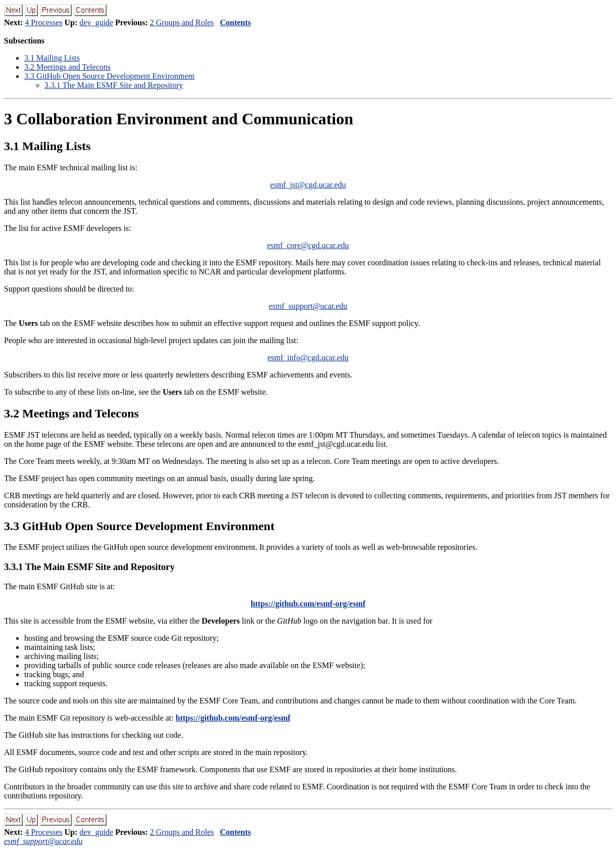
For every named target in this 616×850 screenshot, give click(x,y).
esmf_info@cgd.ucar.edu (308, 358)
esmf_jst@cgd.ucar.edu (308, 185)
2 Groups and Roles (182, 22)
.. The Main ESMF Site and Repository (114, 85)
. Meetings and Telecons (67, 67)
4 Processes (43, 22)
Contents (235, 22)
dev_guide (96, 22)
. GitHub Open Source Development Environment (109, 76)
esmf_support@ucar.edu (308, 306)
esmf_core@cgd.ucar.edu (308, 245)
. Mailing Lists (52, 58)
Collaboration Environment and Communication (179, 119)
